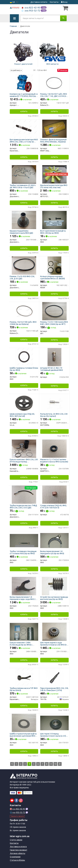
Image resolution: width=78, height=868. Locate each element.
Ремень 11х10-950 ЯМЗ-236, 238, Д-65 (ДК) (22, 277)
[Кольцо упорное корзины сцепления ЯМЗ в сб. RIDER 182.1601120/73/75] (54, 265)
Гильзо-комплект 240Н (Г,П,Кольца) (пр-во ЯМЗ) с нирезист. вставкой (21, 644)
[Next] (60, 764)
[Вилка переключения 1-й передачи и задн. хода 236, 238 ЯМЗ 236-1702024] (24, 586)
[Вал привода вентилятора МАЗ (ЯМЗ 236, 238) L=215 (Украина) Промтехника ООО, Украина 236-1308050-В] (24, 129)
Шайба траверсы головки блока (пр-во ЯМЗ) (24, 369)
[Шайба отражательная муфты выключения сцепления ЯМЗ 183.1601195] (24, 723)
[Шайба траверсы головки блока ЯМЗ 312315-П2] (24, 357)
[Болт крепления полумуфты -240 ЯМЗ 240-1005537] (54, 220)
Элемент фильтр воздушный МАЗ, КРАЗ (53, 141)
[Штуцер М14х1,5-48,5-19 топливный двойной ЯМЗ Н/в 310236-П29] (54, 357)
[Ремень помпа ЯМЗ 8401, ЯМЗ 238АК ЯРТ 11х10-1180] (54, 311)
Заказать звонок (17, 816)
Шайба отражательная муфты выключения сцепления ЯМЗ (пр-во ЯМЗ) (23, 735)
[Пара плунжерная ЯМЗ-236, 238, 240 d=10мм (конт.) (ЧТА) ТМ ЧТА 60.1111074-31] (55, 677)
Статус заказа (16, 840)
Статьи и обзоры (17, 860)
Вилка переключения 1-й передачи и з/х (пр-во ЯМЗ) (52, 552)
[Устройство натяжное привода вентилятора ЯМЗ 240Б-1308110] (54, 586)
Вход (64, 2)
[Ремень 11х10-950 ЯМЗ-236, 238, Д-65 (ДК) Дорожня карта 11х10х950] (24, 265)
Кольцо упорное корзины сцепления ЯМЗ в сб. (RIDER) (53, 277)
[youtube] (12, 800)
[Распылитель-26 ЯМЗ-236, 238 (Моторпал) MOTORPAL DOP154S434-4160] (54, 403)
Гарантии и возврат (19, 850)
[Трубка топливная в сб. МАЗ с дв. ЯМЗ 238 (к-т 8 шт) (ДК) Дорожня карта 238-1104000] (24, 174)
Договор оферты (18, 853)
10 (55, 764)
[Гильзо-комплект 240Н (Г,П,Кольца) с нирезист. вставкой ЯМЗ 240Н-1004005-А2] (24, 632)
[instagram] (21, 800)
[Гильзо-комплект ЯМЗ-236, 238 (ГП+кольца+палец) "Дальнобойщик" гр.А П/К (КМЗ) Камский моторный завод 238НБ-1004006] (24, 449)
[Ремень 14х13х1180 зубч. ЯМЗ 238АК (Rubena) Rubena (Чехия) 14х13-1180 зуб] (24, 311)
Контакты (54, 2)
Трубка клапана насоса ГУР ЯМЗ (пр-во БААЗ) (24, 689)
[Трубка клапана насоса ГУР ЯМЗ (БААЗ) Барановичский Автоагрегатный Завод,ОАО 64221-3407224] (24, 677)
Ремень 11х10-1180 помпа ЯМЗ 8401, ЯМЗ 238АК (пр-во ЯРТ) (54, 323)
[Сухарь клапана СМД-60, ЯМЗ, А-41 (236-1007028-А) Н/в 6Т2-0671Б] (54, 494)
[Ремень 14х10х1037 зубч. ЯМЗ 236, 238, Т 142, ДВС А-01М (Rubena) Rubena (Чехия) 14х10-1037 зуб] (55, 83)
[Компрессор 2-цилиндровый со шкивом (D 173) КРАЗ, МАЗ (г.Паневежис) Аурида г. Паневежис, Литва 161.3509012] (24, 83)
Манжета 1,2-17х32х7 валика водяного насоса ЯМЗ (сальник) (54, 461)
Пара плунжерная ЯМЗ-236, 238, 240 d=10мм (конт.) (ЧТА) (54, 689)
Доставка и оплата (39, 2)
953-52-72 (31, 11)
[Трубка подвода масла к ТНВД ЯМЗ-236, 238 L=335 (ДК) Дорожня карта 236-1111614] (24, 494)
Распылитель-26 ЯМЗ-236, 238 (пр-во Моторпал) (54, 415)
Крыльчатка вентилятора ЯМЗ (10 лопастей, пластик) (54, 186)
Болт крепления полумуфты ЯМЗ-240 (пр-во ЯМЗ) (53, 232)
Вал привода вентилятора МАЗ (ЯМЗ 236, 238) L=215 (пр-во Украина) (24, 141)
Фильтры (63, 70)
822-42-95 (31, 8)
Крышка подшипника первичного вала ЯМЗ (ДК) (21, 232)
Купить (24, 111)
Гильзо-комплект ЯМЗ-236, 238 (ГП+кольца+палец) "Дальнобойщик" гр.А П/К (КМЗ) (24, 461)
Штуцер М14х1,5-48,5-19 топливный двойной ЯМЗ (52, 369)
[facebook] (16, 800)
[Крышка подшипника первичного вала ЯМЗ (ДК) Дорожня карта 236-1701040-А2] (24, 220)
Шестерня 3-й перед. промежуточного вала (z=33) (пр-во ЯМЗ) (53, 735)
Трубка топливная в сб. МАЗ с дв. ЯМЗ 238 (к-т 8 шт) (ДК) (23, 186)
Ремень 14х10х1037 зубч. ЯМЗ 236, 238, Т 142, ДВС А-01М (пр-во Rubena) (54, 95)
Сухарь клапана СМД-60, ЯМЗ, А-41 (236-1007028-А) (53, 506)
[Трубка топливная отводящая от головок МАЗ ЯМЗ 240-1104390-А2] (24, 540)
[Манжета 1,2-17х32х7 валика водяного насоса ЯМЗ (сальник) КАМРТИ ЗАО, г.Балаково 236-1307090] (54, 449)
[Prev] (12, 764)
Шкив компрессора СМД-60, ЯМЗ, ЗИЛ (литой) (22, 415)
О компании (15, 857)
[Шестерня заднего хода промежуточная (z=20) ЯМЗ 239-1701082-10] (54, 632)
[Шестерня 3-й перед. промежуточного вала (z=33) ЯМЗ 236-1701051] (54, 723)
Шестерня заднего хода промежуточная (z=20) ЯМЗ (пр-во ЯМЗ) (54, 644)
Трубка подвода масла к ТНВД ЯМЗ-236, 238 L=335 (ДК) (23, 506)
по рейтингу (16, 70)
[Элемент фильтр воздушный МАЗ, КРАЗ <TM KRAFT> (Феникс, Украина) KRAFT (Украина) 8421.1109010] (54, 129)
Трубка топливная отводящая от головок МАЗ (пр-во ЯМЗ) (23, 552)
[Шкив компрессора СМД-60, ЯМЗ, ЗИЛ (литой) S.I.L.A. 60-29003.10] (24, 403)
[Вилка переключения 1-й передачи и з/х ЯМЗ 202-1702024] (54, 540)
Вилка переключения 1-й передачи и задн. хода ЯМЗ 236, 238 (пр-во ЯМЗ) (24, 598)
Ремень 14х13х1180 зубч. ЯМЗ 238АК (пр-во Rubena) (23, 323)
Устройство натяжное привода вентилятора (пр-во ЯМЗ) (54, 598)
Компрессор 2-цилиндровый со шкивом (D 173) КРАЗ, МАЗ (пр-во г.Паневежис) (24, 95)
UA (12, 2)
